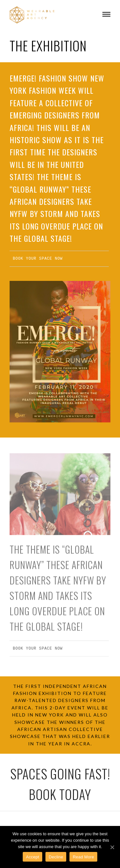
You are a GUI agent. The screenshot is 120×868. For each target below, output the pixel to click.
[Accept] (112, 847)
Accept (32, 857)
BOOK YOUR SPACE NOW (38, 259)
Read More (83, 857)
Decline (56, 857)
